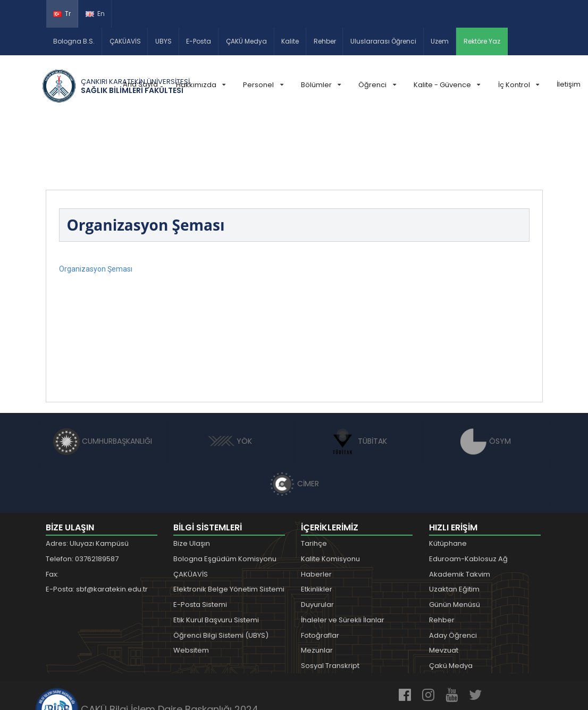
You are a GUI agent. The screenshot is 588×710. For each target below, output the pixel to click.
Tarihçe (314, 482)
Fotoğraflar (320, 573)
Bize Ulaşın (192, 482)
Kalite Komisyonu (330, 497)
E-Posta (199, 41)
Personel (263, 85)
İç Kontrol (519, 85)
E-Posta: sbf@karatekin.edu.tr (97, 527)
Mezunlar (317, 589)
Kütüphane (448, 482)
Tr (62, 14)
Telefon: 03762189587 (82, 497)
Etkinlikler (317, 527)
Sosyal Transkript (330, 604)
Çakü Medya (451, 604)
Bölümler (321, 85)
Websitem (191, 589)
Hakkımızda (201, 85)
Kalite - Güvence (447, 85)
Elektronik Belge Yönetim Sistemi (229, 527)
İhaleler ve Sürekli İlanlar (343, 558)
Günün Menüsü (455, 543)
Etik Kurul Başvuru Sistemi (216, 558)
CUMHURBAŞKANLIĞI (103, 379)
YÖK (230, 379)
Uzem (440, 41)
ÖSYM (486, 379)
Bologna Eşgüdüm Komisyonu (225, 497)
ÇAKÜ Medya (246, 41)
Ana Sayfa (140, 84)
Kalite (290, 41)
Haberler (316, 512)
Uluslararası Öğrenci (383, 41)
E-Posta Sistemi (200, 543)
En (95, 14)
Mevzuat (444, 589)
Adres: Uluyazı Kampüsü (87, 482)
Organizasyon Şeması (96, 207)
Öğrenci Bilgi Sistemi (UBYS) (221, 573)
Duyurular (317, 543)
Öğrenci (377, 85)
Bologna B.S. (74, 41)
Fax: (52, 512)
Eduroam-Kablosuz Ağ (468, 497)
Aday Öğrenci (453, 573)
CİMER (294, 421)
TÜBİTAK (358, 379)
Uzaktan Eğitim (454, 527)
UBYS (163, 41)
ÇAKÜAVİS (125, 41)
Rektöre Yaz (482, 41)
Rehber (325, 41)
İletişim (569, 84)
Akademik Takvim (460, 512)
